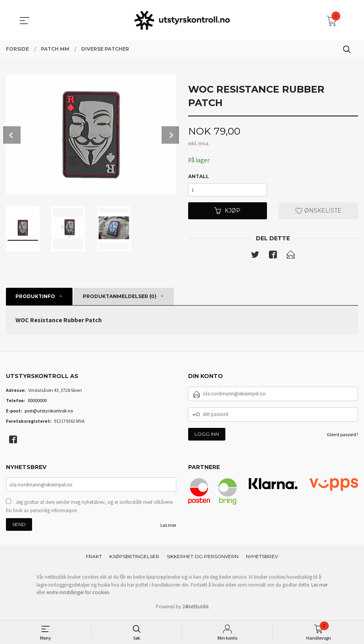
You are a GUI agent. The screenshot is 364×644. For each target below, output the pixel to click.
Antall (199, 177)
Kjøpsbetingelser (134, 560)
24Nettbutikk (195, 610)
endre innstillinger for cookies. (78, 596)
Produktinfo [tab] (35, 299)
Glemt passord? (342, 437)
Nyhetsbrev (262, 560)
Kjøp (227, 213)
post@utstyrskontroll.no (49, 413)
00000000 (37, 403)
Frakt (94, 560)
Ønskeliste (318, 213)
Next (170, 135)
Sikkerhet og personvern (203, 560)
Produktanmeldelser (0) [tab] (120, 299)
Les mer (168, 529)
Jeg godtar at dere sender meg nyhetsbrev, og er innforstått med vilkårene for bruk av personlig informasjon (89, 510)
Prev (12, 135)
